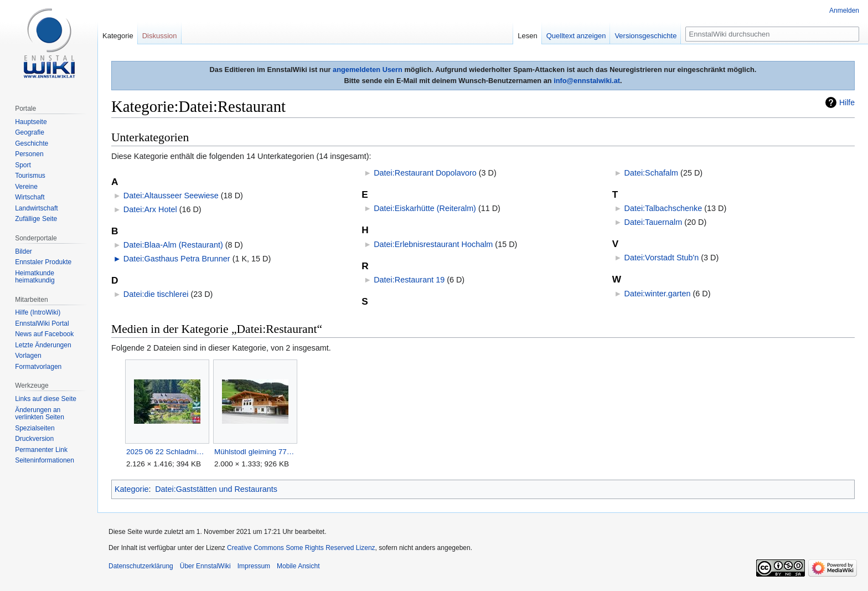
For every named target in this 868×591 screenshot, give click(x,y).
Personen (29, 154)
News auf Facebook (44, 334)
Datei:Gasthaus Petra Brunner (177, 259)
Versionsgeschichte (645, 36)
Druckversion (34, 439)
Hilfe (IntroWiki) (38, 312)
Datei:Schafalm (652, 173)
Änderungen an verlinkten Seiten (40, 414)
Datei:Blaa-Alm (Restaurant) (173, 245)
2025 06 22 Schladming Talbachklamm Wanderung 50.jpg (167, 452)
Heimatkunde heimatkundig (35, 277)
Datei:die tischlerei (156, 294)
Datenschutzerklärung (141, 566)
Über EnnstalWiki (205, 566)
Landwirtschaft (36, 208)
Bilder (24, 251)
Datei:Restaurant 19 (409, 280)
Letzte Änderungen (43, 345)
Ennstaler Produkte (43, 262)
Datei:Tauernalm (653, 222)
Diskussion (160, 36)
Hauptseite (31, 122)
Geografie (30, 132)
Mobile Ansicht (298, 566)
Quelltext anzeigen (576, 36)
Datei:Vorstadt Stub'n (662, 258)
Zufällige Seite (36, 219)
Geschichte (32, 143)
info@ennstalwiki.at (587, 81)
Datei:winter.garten (658, 294)
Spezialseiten (35, 428)
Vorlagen (28, 356)
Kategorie (132, 489)
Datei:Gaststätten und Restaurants (216, 489)
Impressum (254, 566)
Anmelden (844, 11)
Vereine (26, 187)
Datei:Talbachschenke (663, 208)
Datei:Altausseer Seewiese (171, 196)
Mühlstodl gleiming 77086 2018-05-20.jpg (255, 452)
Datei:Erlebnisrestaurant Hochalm (433, 244)
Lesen (527, 36)
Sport (23, 165)
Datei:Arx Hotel (150, 209)
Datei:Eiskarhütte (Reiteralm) (425, 208)
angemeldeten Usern (368, 70)
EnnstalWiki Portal (42, 323)
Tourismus (30, 176)
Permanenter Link (41, 450)
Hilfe (847, 102)
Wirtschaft (30, 197)
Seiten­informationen (45, 460)
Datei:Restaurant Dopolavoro (425, 173)
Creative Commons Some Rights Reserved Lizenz (301, 548)
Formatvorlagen (38, 367)
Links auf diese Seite (46, 399)
